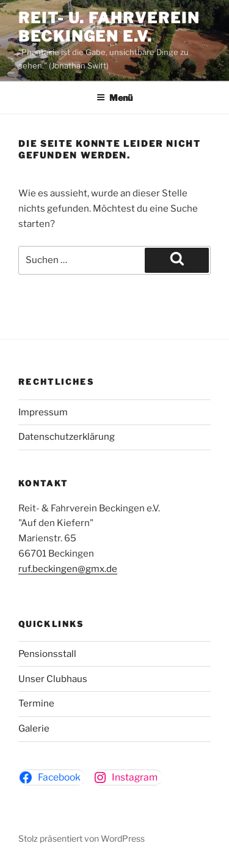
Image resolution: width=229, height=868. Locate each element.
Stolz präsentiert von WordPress (82, 838)
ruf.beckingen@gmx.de (68, 569)
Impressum (43, 412)
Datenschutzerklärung (67, 437)
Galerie (34, 729)
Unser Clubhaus (53, 679)
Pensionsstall (47, 654)
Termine (36, 703)
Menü (114, 98)
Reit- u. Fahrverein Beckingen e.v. (109, 27)
